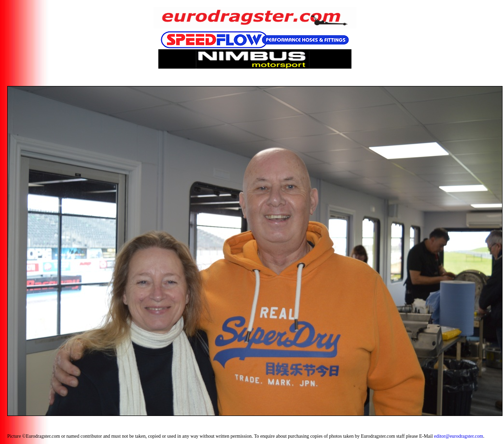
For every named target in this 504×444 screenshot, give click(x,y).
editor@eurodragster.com (459, 436)
